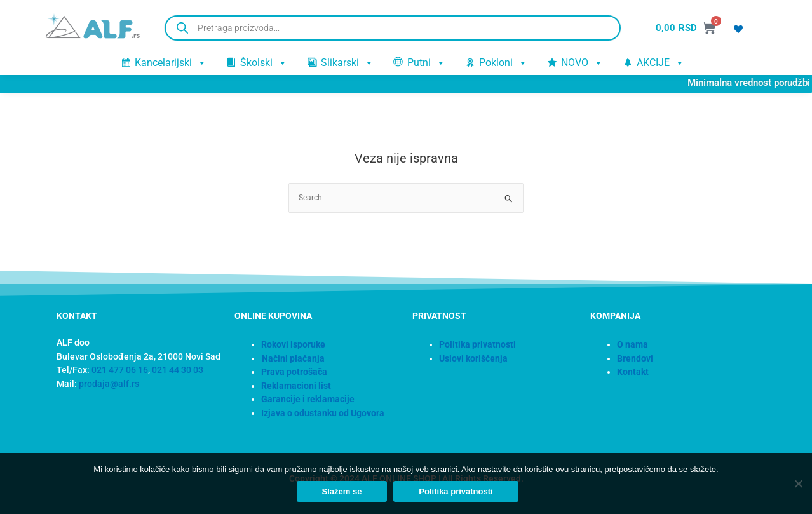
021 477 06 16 (120, 370)
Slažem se (343, 493)
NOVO (582, 62)
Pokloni (504, 62)
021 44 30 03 (178, 370)
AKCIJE (661, 62)
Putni (427, 62)
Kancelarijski (171, 62)
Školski (264, 62)
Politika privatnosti (457, 493)
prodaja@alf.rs (109, 384)
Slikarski (348, 62)
